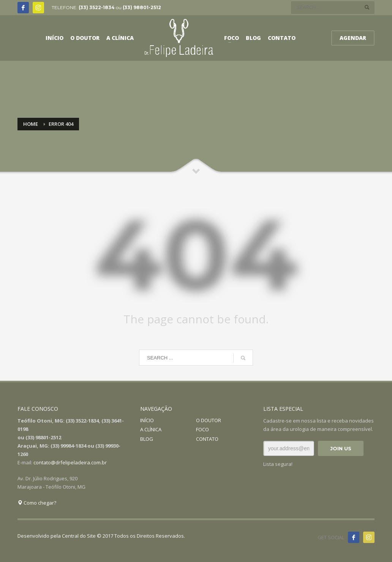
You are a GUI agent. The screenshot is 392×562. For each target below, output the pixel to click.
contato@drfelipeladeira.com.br (70, 462)
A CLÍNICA (151, 429)
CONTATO (207, 439)
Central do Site (79, 536)
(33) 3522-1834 (97, 7)
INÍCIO (147, 420)
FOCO (202, 429)
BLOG (147, 439)
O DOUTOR (209, 420)
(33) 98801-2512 (142, 7)
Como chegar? (37, 503)
